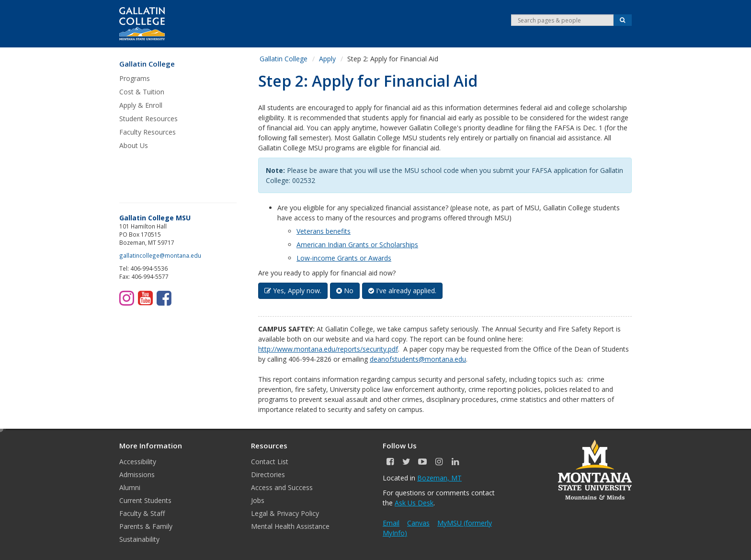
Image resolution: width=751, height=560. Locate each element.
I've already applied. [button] (402, 291)
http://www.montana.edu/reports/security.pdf (328, 349)
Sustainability (139, 539)
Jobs (258, 500)
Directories (268, 474)
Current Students (145, 500)
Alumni (130, 487)
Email (391, 523)
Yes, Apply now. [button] (293, 291)
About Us (134, 145)
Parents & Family (146, 526)
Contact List (270, 462)
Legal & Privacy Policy (285, 513)
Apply (327, 59)
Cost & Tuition (142, 92)
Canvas (418, 523)
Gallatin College (147, 64)
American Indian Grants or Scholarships (357, 245)
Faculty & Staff (142, 513)
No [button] (345, 291)
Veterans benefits (324, 231)
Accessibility (138, 462)
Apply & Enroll (141, 105)
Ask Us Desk (414, 503)
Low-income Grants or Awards (344, 258)
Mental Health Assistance (290, 526)
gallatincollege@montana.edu (160, 255)
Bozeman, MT (439, 478)
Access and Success (282, 487)
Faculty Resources (148, 132)
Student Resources (148, 119)
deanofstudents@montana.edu (418, 359)
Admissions (137, 474)
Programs (135, 78)
